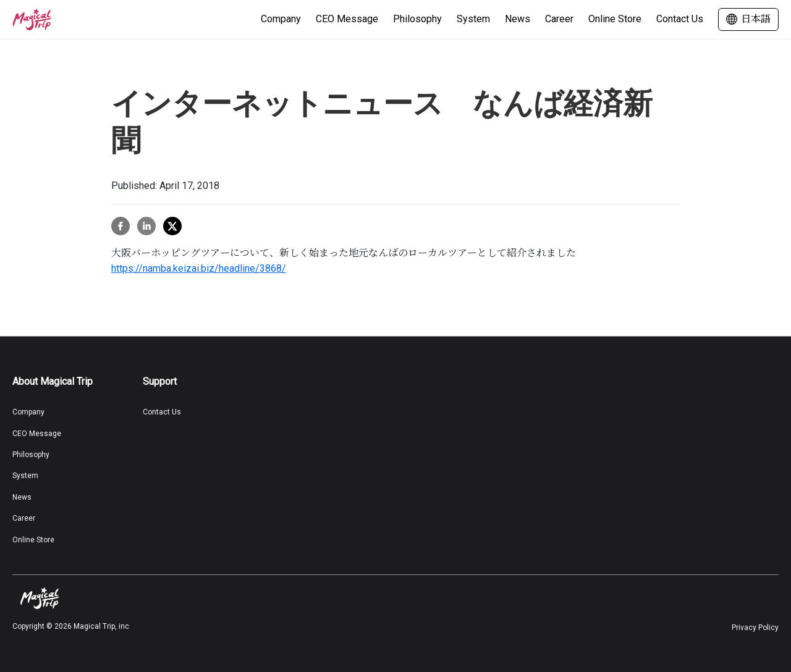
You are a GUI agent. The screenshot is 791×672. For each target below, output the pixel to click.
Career (559, 19)
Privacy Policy (755, 628)
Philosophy (417, 19)
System (473, 19)
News (518, 19)
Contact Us (680, 19)
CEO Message (347, 19)
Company (281, 19)
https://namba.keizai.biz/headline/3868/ (199, 268)
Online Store (615, 19)
